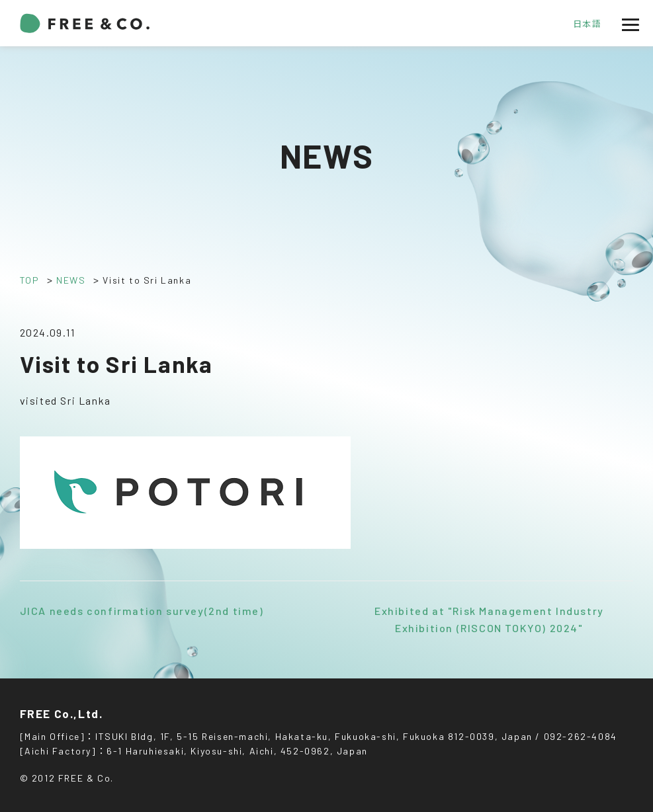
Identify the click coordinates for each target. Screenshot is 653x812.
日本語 (588, 24)
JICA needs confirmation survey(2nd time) (142, 611)
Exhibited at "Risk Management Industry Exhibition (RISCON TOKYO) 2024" (489, 619)
